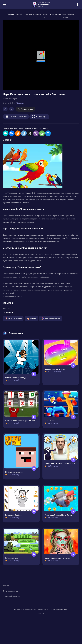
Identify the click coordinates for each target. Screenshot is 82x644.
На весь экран (39, 117)
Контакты (6, 586)
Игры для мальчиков (51, 318)
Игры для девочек (13, 318)
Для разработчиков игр (12, 596)
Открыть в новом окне (16, 117)
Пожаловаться (26, 109)
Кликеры (31, 318)
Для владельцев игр (11, 591)
